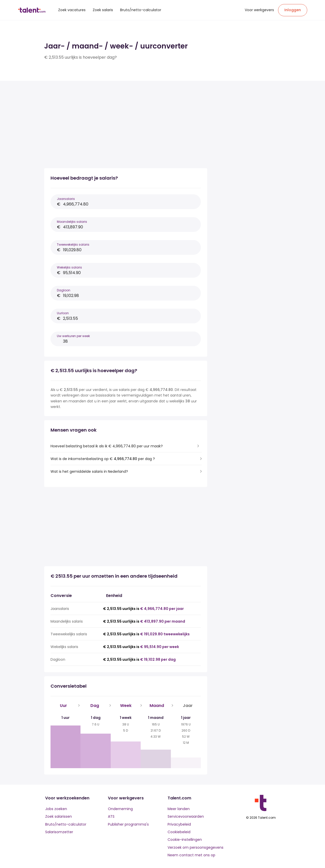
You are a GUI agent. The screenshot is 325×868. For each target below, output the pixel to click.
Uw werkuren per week (73, 336)
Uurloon (63, 313)
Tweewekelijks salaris (73, 244)
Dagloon (64, 290)
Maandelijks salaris (72, 222)
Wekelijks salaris (69, 267)
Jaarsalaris (66, 199)
